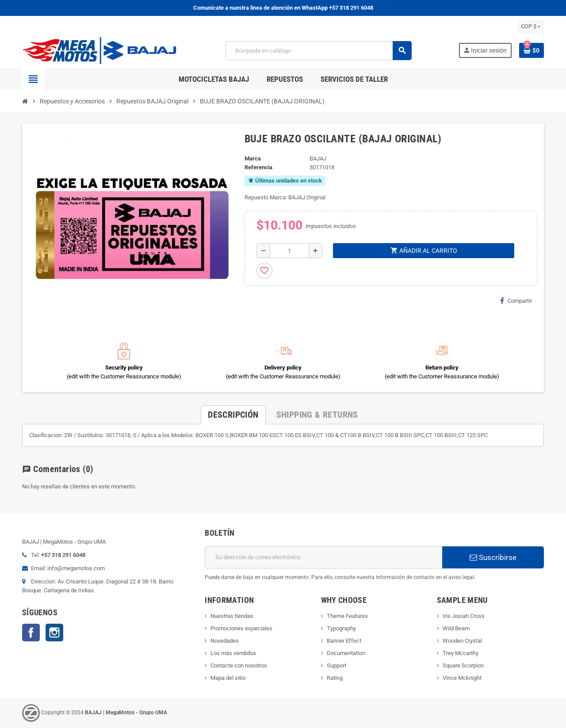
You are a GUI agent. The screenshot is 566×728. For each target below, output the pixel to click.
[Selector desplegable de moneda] (531, 27)
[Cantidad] (289, 251)
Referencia (258, 167)
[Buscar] (318, 51)
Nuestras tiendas (232, 616)
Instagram (54, 633)
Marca (253, 158)
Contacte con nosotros (239, 665)
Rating (335, 678)
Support (337, 665)
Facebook (31, 633)
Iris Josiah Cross (464, 616)
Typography (341, 628)
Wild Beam (456, 628)
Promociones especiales (241, 628)
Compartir (516, 301)
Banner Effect (344, 641)
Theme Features (347, 616)
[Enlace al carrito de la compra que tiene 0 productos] (532, 50)
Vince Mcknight (462, 678)
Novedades (225, 641)
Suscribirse (493, 557)
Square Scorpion (463, 665)
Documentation (346, 653)
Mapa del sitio (228, 678)
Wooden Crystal (462, 641)
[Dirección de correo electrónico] (323, 557)
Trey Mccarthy (461, 653)
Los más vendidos (233, 653)
